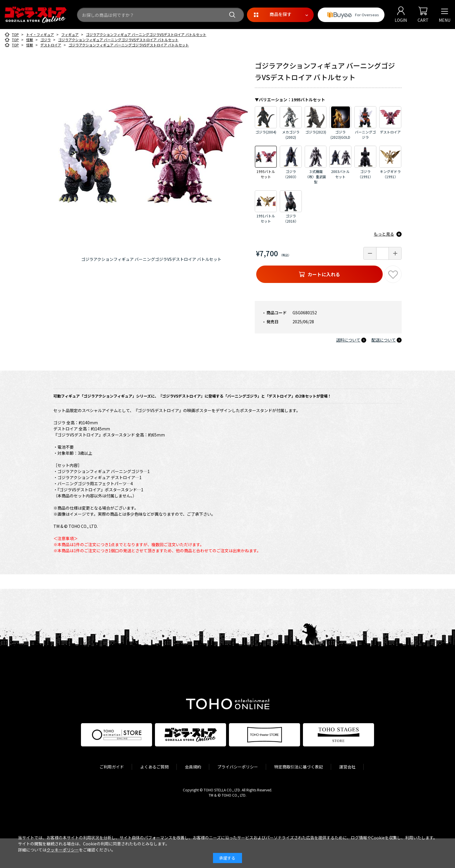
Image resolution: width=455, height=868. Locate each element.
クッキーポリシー (63, 850)
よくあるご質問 (154, 767)
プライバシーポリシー (238, 767)
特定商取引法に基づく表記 (299, 767)
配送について (384, 340)
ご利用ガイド (112, 767)
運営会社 (347, 767)
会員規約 (193, 767)
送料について (348, 340)
